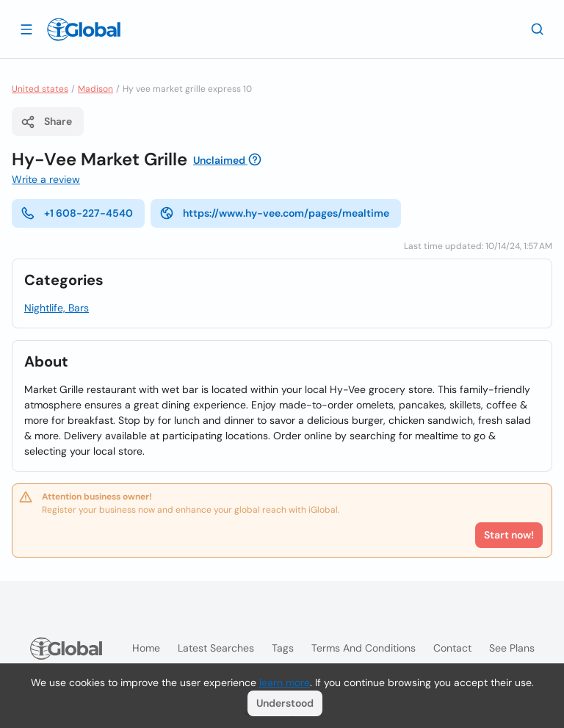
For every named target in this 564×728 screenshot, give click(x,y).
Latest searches (216, 648)
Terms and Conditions (364, 648)
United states (40, 89)
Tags (283, 648)
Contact (452, 648)
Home (146, 648)
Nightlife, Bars (57, 308)
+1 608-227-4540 (77, 213)
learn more (285, 682)
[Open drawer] (26, 29)
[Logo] (84, 29)
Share (46, 122)
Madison (95, 89)
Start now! (509, 535)
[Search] (538, 29)
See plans (512, 648)
